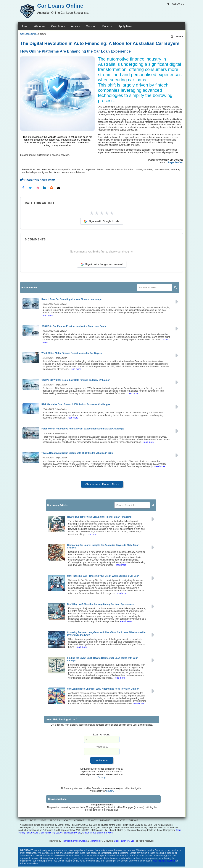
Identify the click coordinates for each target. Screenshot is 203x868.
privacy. (110, 791)
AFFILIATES (120, 820)
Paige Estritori (176, 162)
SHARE (177, 37)
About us (40, 26)
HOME (23, 820)
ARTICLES (55, 820)
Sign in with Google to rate (102, 221)
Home (25, 26)
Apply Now (125, 26)
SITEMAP (133, 820)
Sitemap (91, 26)
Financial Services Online (74, 841)
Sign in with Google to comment (102, 264)
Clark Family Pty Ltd (124, 841)
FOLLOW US (176, 4)
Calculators (58, 26)
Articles (76, 26)
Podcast (107, 26)
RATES (33, 820)
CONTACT (79, 820)
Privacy (101, 777)
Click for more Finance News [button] (102, 484)
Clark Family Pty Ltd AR (51, 833)
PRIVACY (92, 820)
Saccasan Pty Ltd (72, 833)
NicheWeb (95, 841)
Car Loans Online (29, 34)
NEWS (43, 820)
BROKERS (105, 820)
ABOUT (67, 820)
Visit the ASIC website (164, 861)
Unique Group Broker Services (98, 833)
